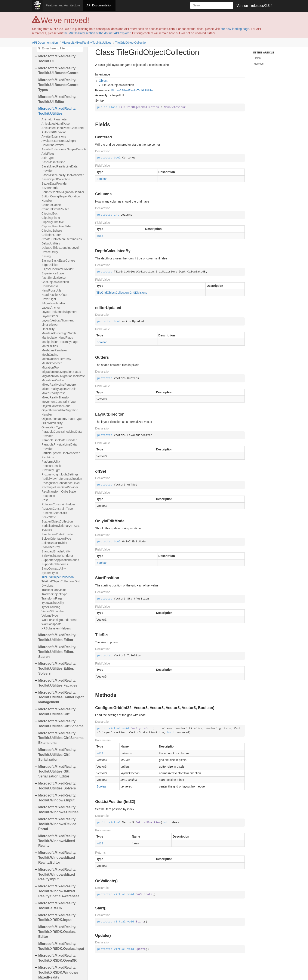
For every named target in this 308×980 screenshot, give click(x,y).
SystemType (50, 573)
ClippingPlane (51, 218)
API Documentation (99, 5)
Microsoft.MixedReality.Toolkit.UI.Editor (57, 99)
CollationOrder (51, 235)
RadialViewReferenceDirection (62, 479)
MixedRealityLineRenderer (59, 385)
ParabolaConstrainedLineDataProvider (62, 434)
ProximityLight (51, 470)
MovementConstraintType (59, 402)
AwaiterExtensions (54, 136)
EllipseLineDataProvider (57, 269)
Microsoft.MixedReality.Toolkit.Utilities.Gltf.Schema (61, 724)
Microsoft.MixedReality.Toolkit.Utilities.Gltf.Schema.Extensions (61, 738)
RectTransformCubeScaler (59, 491)
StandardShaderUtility (56, 551)
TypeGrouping (51, 607)
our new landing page (235, 29)
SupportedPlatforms (55, 564)
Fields (257, 58)
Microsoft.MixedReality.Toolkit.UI (57, 59)
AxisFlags (48, 154)
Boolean (102, 179)
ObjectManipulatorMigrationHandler (60, 412)
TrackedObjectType (54, 594)
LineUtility (48, 329)
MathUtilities (50, 346)
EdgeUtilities (50, 265)
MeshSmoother (52, 363)
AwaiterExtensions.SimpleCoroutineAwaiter (59, 143)
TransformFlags (52, 598)
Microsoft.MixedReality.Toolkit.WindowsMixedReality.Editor (57, 858)
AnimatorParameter (54, 119)
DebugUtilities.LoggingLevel (60, 248)
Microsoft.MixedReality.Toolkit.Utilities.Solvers (57, 786)
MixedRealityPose (53, 393)
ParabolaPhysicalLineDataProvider (59, 447)
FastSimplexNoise (54, 278)
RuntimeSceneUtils (54, 513)
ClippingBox (50, 213)
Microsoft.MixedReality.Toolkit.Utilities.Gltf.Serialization (57, 755)
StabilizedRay (51, 547)
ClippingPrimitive (53, 222)
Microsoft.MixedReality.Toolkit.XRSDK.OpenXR (57, 958)
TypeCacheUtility (53, 603)
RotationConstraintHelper (58, 504)
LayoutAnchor (51, 308)
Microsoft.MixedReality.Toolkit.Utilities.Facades (58, 683)
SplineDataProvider (54, 543)
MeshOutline (50, 355)
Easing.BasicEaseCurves (58, 261)
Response (48, 496)
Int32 (100, 236)
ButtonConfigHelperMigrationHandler (61, 198)
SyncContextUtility (54, 568)
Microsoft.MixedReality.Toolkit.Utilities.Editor (57, 637)
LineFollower (50, 325)
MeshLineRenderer (54, 350)
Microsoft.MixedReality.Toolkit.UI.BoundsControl (59, 71)
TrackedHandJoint (54, 590)
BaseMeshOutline (53, 162)
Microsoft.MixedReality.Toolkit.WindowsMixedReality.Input (57, 874)
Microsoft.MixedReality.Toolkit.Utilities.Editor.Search (57, 652)
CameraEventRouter (55, 209)
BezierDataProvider (54, 184)
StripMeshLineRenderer (57, 556)
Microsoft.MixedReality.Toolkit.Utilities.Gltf (57, 712)
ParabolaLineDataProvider (59, 440)
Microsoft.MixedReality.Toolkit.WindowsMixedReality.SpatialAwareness (59, 891)
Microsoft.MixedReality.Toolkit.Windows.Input (57, 798)
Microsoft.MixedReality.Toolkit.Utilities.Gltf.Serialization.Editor (57, 772)
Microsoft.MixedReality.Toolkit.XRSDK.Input (57, 918)
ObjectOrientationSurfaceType (62, 419)
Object (103, 81)
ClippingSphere (52, 231)
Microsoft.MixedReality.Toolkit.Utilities (86, 43)
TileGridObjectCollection (131, 43)
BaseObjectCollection (56, 179)
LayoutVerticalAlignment (58, 320)
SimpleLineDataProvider (58, 534)
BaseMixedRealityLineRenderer (63, 175)
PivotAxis (48, 457)
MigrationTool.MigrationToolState (63, 376)
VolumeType (50, 616)
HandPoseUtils (51, 290)
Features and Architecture (63, 5)
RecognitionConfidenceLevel (61, 483)
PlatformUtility (51, 462)
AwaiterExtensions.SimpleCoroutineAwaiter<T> (63, 149)
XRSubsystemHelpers (56, 628)
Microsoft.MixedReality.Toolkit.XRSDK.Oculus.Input (61, 946)
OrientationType (52, 427)
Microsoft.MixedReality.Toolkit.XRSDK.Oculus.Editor (57, 932)
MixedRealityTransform (57, 397)
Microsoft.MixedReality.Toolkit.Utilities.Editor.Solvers (57, 668)
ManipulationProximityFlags (60, 342)
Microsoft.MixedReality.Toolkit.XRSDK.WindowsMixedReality (58, 972)
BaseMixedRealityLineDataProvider (59, 169)
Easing (46, 256)
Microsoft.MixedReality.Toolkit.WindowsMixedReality (57, 841)
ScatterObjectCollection (57, 521)
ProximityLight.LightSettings (60, 474)
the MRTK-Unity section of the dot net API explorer (97, 33)
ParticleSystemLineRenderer (61, 453)
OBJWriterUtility (52, 423)
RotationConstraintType (57, 509)
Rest (45, 500)
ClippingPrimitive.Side (56, 226)
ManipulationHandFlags (57, 338)
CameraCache (51, 205)
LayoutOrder (50, 316)
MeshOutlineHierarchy (56, 359)
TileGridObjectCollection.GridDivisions (61, 583)
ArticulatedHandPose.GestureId (63, 128)
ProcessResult (51, 466)
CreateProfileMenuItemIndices (62, 239)
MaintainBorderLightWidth (59, 333)
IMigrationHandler (53, 303)
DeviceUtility (50, 252)
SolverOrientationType (56, 539)
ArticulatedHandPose (56, 124)
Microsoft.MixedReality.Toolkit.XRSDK (57, 906)
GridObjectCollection (55, 282)
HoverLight (49, 299)
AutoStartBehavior (54, 132)
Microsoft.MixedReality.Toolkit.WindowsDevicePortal (57, 824)
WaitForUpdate (52, 624)
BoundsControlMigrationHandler (63, 192)
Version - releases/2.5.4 (255, 6)
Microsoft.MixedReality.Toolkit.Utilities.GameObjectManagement (61, 697)
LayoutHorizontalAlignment (59, 312)
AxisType (48, 158)
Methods (259, 64)
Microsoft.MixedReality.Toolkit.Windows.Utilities (58, 810)
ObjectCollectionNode (56, 406)
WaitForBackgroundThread (59, 620)
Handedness (50, 286)
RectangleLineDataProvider (60, 487)
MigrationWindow (53, 380)
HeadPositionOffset (54, 295)
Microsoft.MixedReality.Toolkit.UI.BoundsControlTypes (59, 85)
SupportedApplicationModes (60, 560)
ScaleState (49, 517)
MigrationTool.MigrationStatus (61, 372)
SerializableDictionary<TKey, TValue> (61, 528)
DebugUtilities (51, 243)
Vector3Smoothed (53, 611)
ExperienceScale (53, 273)
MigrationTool (50, 367)
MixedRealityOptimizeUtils (59, 389)
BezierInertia (50, 188)
